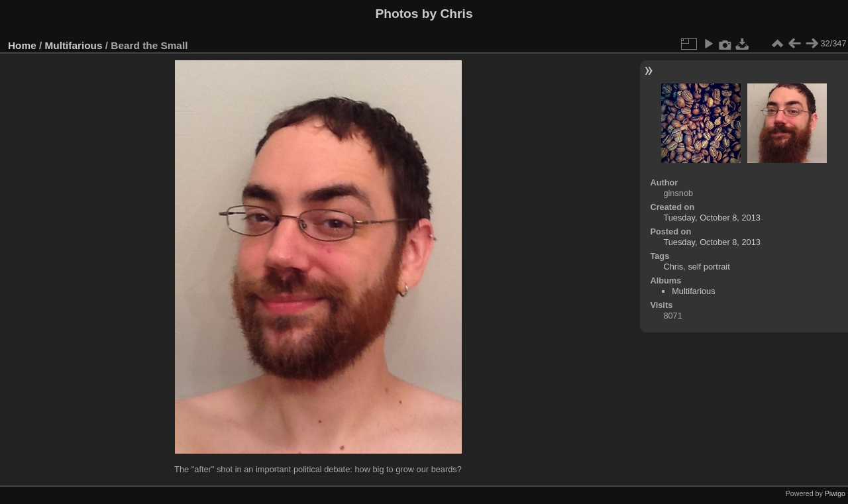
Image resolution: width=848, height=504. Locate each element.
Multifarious (74, 45)
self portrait (709, 267)
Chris (673, 267)
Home (22, 45)
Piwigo (835, 493)
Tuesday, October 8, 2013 (712, 218)
